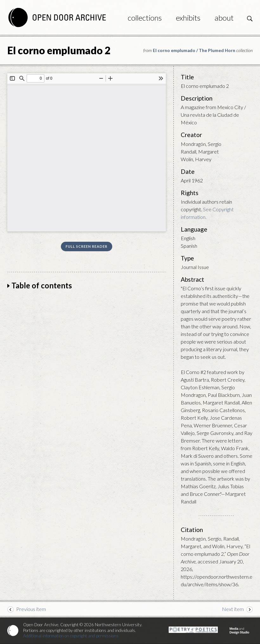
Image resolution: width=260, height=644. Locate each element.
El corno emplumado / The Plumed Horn (194, 50)
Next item (233, 609)
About (224, 18)
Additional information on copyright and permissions (71, 636)
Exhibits (188, 18)
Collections (145, 18)
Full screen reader (87, 246)
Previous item (31, 609)
